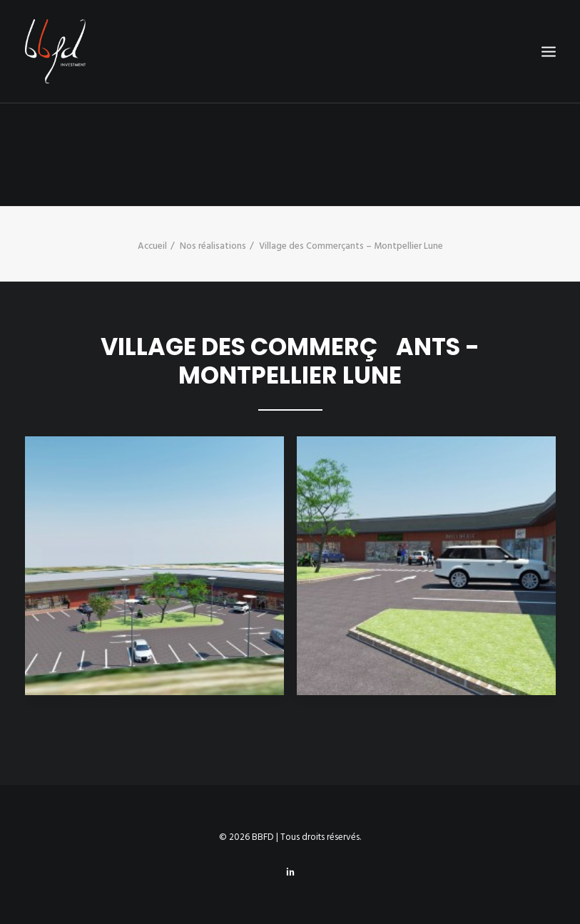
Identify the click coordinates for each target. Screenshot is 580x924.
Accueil (152, 246)
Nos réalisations (213, 246)
